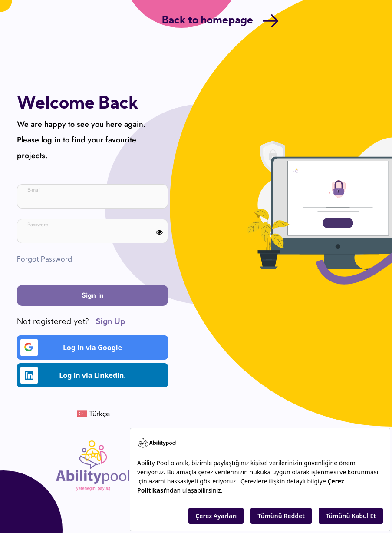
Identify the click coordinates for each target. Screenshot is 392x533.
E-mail (34, 190)
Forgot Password (44, 260)
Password (38, 225)
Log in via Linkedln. (73, 375)
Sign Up (110, 322)
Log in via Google (71, 348)
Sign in (93, 295)
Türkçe (99, 414)
